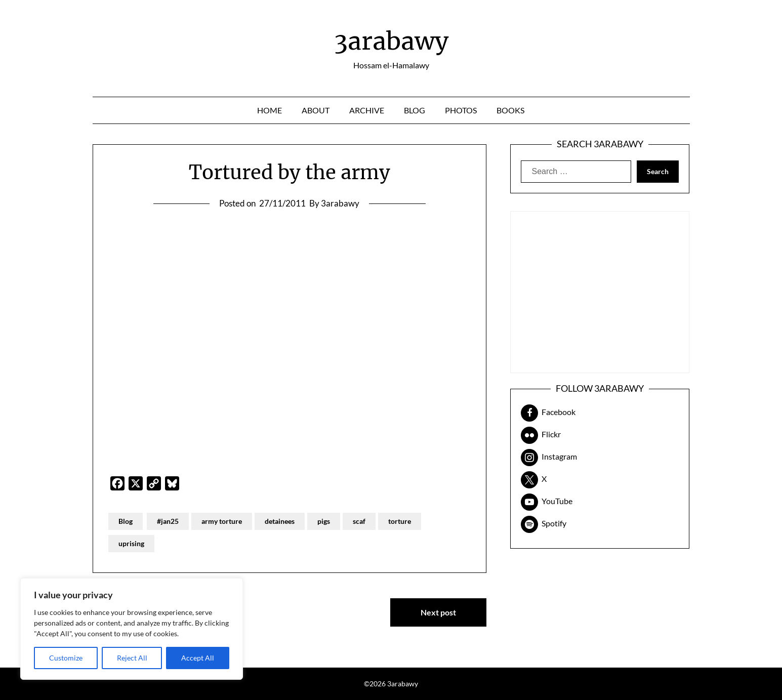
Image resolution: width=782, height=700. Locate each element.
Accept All (198, 658)
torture (400, 521)
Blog (415, 110)
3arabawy (391, 41)
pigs (324, 521)
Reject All (132, 658)
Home (270, 110)
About (316, 110)
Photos (461, 110)
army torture (222, 521)
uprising (131, 543)
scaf (359, 521)
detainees (280, 521)
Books (510, 110)
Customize (66, 658)
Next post (438, 612)
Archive (367, 110)
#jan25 (168, 521)
